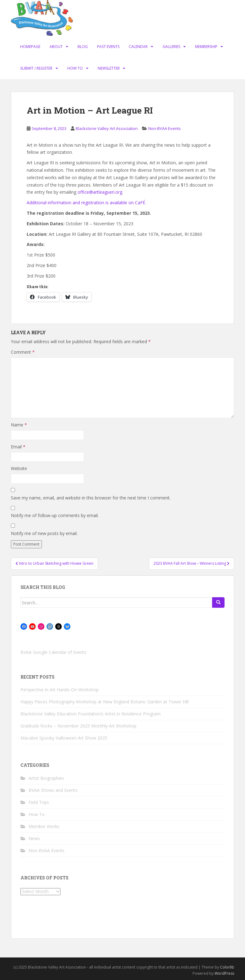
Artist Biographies (46, 778)
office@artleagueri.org (100, 192)
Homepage (30, 47)
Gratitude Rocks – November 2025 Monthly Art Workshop (78, 726)
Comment (23, 352)
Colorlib (227, 967)
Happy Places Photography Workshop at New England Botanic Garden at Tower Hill (105, 702)
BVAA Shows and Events (53, 790)
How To (75, 68)
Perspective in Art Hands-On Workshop (60, 690)
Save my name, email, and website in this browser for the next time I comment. (91, 498)
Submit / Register (36, 68)
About (56, 47)
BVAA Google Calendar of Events (53, 652)
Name (19, 425)
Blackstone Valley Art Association (107, 128)
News (34, 838)
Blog (83, 47)
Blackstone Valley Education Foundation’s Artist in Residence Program (91, 714)
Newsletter (109, 68)
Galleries (171, 47)
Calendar (138, 47)
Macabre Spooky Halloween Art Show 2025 (64, 738)
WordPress (224, 973)
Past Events (108, 47)
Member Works (44, 826)
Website (19, 468)
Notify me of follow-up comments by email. (55, 515)
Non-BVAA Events (165, 128)
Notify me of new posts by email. (44, 533)
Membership (206, 47)
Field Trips (39, 802)
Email (18, 447)
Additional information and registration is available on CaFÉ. (86, 203)
